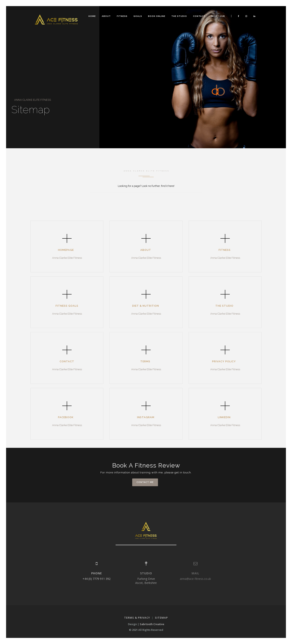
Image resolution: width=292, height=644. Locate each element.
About (106, 16)
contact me (145, 482)
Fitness (122, 16)
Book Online (157, 16)
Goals (138, 16)
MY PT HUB (218, 16)
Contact (199, 16)
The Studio (179, 16)
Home (92, 16)
